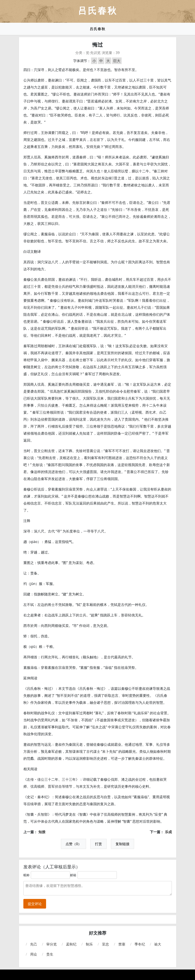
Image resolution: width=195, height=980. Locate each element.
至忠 (105, 944)
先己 (34, 944)
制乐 (89, 944)
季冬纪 (140, 944)
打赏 (98, 844)
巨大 (117, 61)
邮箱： (75, 875)
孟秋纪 (71, 944)
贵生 (50, 954)
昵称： (28, 875)
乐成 (168, 832)
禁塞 (122, 944)
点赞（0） (73, 844)
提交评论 (35, 904)
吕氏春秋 (98, 29)
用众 (34, 954)
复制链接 (123, 844)
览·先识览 (93, 53)
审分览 (52, 944)
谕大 (158, 944)
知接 (42, 832)
